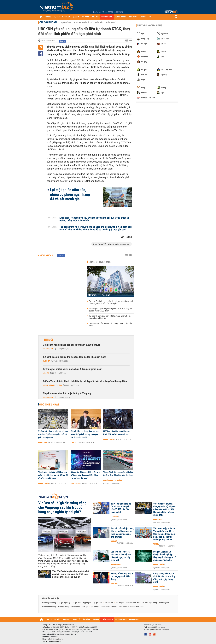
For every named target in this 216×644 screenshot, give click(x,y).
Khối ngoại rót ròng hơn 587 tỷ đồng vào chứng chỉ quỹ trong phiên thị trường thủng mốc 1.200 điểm (94, 219)
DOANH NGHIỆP (121, 17)
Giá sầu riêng (63, 607)
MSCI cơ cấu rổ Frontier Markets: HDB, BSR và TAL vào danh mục (117, 433)
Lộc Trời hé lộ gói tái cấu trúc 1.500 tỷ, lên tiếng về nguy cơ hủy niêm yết (121, 556)
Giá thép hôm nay (49, 607)
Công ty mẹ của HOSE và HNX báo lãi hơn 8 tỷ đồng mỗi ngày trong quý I (164, 578)
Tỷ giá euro (98, 603)
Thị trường (65, 22)
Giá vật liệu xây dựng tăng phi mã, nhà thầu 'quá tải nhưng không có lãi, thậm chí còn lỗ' (85, 434)
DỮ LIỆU (144, 17)
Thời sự (74, 443)
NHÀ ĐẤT (95, 17)
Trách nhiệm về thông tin (52, 641)
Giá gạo (85, 607)
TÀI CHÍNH (86, 17)
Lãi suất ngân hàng (149, 603)
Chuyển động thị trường (52, 385)
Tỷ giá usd (76, 603)
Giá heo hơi (109, 603)
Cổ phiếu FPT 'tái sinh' (99, 295)
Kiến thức (111, 22)
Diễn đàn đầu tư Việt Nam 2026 (131, 607)
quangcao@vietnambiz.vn (160, 629)
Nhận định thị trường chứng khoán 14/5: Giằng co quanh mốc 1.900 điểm (111, 310)
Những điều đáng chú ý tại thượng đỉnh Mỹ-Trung (122, 576)
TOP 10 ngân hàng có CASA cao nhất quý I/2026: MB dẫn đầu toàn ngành (121, 508)
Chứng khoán (48, 22)
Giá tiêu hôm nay (133, 603)
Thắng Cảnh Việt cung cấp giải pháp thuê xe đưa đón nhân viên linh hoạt (118, 474)
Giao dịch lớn (80, 22)
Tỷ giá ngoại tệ (64, 603)
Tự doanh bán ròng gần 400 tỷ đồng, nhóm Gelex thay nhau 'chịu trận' (110, 317)
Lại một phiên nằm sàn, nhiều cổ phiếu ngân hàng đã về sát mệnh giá (70, 194)
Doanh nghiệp (48, 349)
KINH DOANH (133, 17)
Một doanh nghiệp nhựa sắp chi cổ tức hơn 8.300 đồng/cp (72, 345)
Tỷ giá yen (87, 603)
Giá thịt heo (76, 607)
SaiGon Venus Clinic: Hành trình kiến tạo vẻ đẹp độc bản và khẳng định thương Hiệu (85, 381)
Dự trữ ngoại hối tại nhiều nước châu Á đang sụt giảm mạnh (72, 369)
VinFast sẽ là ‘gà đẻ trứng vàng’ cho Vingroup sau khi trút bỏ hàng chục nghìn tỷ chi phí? (63, 507)
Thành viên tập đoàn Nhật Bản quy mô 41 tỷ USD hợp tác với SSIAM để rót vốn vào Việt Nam (53, 475)
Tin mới (48, 340)
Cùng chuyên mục (100, 262)
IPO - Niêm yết (97, 22)
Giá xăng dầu (164, 603)
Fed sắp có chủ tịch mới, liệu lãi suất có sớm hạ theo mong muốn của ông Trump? (122, 533)
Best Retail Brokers (109, 607)
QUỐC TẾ (76, 17)
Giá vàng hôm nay (49, 603)
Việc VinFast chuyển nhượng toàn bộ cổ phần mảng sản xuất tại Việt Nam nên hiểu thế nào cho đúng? (71, 574)
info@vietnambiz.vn (55, 639)
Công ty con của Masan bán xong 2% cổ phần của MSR (111, 325)
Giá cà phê (120, 603)
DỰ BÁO (57, 17)
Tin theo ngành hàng (150, 26)
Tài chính (114, 517)
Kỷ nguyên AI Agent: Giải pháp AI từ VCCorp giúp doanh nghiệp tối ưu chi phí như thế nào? (86, 475)
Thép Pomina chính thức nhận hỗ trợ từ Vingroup (67, 393)
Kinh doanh (43, 443)
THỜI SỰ (48, 17)
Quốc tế (46, 373)
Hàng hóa (46, 361)
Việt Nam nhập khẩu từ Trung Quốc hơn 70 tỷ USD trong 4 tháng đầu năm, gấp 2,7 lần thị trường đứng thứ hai (164, 534)
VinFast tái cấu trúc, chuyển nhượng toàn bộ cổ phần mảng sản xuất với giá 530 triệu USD (53, 434)
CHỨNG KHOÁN (107, 17)
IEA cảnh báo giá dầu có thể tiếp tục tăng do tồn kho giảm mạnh (74, 357)
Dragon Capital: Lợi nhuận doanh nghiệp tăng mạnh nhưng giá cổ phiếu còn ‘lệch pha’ (111, 302)
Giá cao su (95, 607)
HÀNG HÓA (66, 17)
